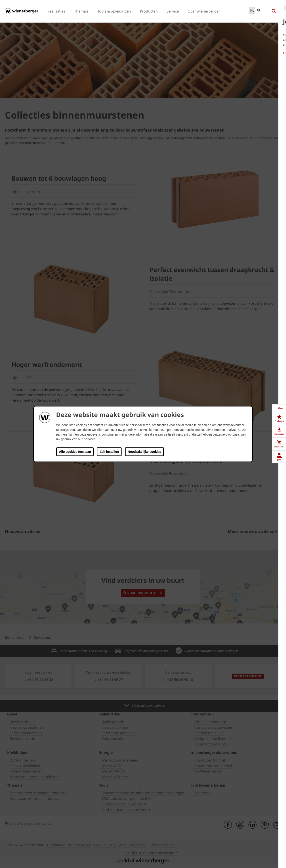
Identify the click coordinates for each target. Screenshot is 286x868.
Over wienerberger (204, 11)
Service (173, 11)
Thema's (81, 11)
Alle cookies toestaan (75, 452)
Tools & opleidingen (114, 11)
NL (252, 10)
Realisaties (56, 11)
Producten (149, 11)
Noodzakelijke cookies (144, 452)
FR (258, 10)
